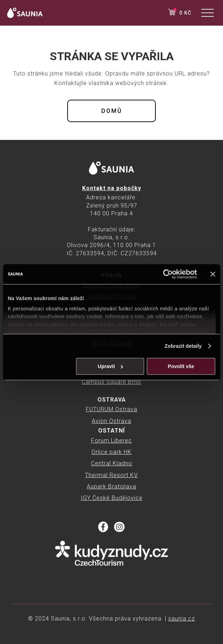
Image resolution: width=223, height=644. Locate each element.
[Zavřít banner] (213, 274)
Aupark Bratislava (111, 486)
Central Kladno (112, 463)
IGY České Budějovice (112, 498)
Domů (112, 111)
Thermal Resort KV (111, 475)
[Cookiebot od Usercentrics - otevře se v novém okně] (166, 274)
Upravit (110, 366)
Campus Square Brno (111, 382)
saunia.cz (182, 619)
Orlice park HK (111, 452)
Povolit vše (181, 366)
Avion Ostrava (111, 421)
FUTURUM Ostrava (111, 409)
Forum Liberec (111, 441)
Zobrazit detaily (183, 346)
